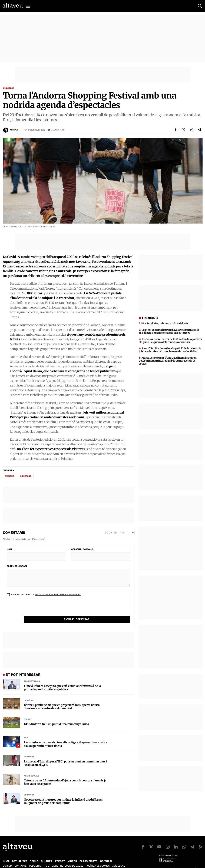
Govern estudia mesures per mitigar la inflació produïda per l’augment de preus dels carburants (63, 794)
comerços (26, 476)
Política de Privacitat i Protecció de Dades (58, 595)
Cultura (47, 854)
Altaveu (14, 130)
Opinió (34, 854)
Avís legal (119, 859)
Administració (32, 674)
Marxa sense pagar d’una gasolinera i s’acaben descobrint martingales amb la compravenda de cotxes (168, 361)
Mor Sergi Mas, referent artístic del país (165, 323)
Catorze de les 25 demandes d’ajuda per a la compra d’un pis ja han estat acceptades (65, 775)
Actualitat (19, 854)
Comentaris (58, 130)
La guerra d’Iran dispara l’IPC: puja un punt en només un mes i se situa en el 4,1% (65, 756)
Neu (26, 731)
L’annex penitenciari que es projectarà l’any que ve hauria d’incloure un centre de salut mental (62, 699)
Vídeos (72, 854)
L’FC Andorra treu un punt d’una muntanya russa (56, 717)
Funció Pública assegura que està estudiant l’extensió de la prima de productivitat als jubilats (62, 680)
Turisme (8, 88)
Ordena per (111, 533)
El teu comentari (17, 566)
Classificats (88, 854)
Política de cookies (98, 859)
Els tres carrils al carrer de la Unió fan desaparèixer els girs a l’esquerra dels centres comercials (171, 341)
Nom (9, 549)
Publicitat (36, 859)
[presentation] (34, 609)
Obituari (106, 854)
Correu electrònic (82, 549)
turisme (9, 476)
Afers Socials (32, 769)
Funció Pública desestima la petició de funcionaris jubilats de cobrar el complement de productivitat (170, 350)
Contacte (21, 859)
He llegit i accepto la (44, 595)
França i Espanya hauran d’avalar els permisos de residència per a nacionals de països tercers (169, 331)
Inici (6, 854)
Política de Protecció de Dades (64, 859)
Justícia (29, 693)
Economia (29, 750)
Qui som (7, 859)
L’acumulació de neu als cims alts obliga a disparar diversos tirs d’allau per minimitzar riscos (65, 737)
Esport (28, 712)
